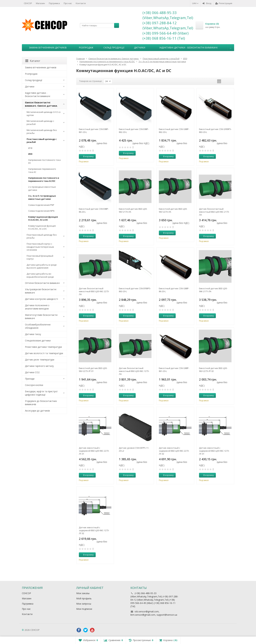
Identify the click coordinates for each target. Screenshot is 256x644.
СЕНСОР (28, 3)
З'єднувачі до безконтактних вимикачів (41, 403)
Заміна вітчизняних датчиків (48, 48)
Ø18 (30, 148)
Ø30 (30, 154)
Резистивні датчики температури (43, 347)
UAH (195, 3)
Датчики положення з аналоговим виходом (37, 307)
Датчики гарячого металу (39, 366)
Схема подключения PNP (41, 205)
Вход (207, 3)
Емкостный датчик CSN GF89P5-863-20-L (215, 131)
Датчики (140, 48)
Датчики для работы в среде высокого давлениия (42, 266)
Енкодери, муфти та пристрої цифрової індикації (41, 393)
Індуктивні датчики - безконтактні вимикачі (188, 48)
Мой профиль (84, 598)
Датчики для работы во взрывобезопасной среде (40, 275)
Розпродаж (86, 48)
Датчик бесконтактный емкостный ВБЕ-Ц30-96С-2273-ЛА (94, 291)
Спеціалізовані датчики (38, 341)
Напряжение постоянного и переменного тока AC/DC (44, 179)
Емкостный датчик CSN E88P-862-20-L (134, 131)
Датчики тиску (33, 334)
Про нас (68, 3)
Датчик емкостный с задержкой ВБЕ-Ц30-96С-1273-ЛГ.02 (94, 530)
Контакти (81, 3)
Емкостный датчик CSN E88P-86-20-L (94, 210)
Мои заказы (83, 593)
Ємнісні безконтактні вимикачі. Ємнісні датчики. (41, 104)
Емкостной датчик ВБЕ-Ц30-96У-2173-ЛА (133, 210)
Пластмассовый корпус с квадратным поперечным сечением (40, 247)
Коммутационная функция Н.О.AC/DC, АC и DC (43, 218)
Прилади (30, 379)
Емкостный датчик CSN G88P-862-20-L (174, 131)
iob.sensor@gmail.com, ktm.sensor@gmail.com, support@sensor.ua (154, 613)
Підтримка (54, 3)
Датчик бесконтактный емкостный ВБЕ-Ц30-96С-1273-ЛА (134, 371)
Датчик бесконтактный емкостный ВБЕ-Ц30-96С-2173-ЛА (214, 212)
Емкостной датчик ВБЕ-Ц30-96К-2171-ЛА (213, 290)
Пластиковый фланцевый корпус (40, 257)
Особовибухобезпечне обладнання (38, 326)
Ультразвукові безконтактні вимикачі (41, 291)
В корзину (87, 156)
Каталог (33, 61)
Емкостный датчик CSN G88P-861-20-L (174, 370)
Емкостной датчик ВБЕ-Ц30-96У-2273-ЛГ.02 (213, 370)
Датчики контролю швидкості (41, 299)
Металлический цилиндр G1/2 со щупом (44, 114)
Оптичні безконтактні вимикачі (42, 283)
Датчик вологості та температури (44, 353)
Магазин (40, 3)
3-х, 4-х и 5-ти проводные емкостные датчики (42, 197)
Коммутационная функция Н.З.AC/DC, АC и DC (42, 227)
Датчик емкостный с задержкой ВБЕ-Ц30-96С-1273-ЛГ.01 (214, 451)
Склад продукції (114, 48)
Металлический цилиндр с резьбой (40, 123)
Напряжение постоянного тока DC (44, 161)
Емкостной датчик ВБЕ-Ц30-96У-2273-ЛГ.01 (93, 370)
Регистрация (224, 3)
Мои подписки (84, 609)
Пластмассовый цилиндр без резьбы (42, 236)
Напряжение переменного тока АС (42, 170)
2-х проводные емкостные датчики (42, 188)
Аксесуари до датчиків (37, 411)
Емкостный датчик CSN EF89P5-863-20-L (135, 290)
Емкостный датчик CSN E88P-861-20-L (94, 131)
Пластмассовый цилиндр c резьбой (42, 141)
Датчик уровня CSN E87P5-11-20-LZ (134, 449)
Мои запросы (84, 604)
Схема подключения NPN (41, 211)
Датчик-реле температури (40, 360)
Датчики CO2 (32, 372)
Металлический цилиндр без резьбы (42, 132)
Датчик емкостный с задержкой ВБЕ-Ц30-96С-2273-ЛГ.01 (94, 451)
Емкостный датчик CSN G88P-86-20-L (174, 290)
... (231, 48)
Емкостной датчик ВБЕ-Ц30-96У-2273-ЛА (173, 210)
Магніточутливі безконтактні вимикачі (41, 317)
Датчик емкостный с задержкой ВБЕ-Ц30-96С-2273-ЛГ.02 (174, 451)
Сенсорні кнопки (34, 385)
